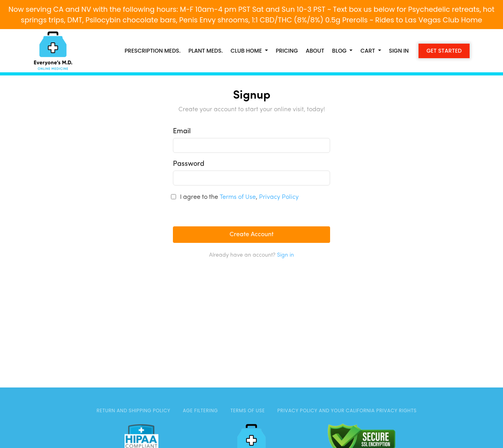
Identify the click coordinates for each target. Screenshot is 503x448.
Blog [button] (340, 51)
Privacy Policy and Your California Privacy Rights (347, 410)
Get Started (444, 51)
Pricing (287, 51)
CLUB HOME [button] (247, 51)
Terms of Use (238, 197)
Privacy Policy (279, 197)
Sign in (399, 51)
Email (182, 131)
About (315, 51)
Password (189, 164)
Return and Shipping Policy (134, 410)
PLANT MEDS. (205, 51)
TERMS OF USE (248, 410)
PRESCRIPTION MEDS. (152, 51)
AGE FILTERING (200, 410)
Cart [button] (368, 51)
